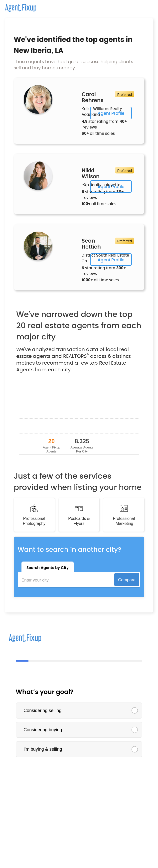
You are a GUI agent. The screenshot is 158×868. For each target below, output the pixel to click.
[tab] (48, 567)
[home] (18, 6)
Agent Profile (111, 113)
